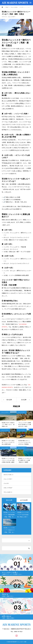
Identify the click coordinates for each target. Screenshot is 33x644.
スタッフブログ (8, 488)
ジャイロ (6, 483)
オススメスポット (9, 475)
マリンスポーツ (8, 492)
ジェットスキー (12, 17)
